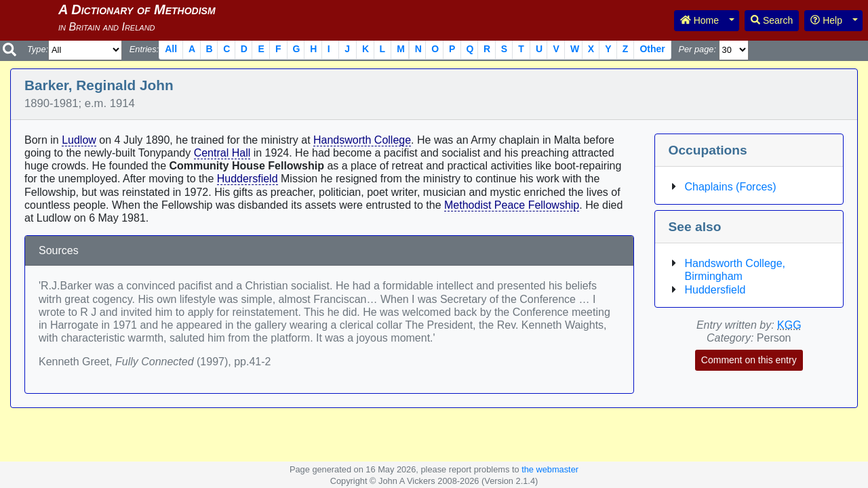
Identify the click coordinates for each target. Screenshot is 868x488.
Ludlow (79, 140)
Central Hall (222, 153)
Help (826, 20)
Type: (38, 49)
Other (652, 49)
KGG (789, 325)
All (171, 49)
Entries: (144, 49)
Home (699, 20)
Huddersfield (248, 179)
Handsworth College (362, 140)
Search (772, 20)
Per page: (697, 49)
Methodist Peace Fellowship (512, 205)
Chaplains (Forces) (731, 187)
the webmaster (550, 469)
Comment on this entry (749, 360)
